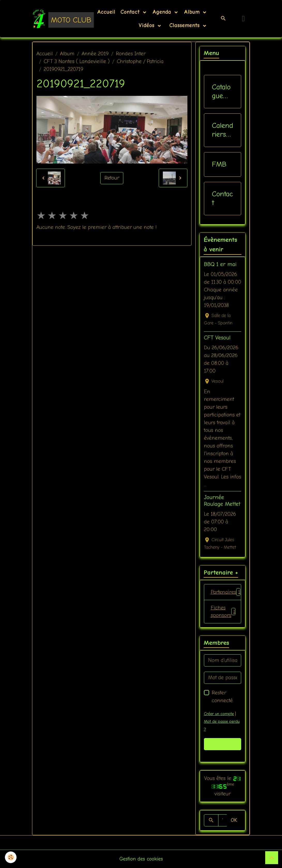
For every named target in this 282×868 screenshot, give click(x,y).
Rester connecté (222, 697)
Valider (222, 744)
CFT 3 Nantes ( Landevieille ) (77, 61)
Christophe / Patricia (140, 61)
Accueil (106, 12)
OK (234, 820)
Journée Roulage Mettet (222, 501)
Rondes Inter (131, 54)
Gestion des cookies (141, 859)
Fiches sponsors (223, 612)
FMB (219, 164)
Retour (112, 178)
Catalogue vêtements (221, 92)
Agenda (163, 12)
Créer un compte (219, 714)
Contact (131, 12)
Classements (184, 25)
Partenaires (226, 592)
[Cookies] (11, 857)
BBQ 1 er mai (220, 264)
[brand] (56, 19)
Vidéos (147, 25)
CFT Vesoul (217, 338)
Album (193, 12)
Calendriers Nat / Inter (223, 130)
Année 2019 (95, 54)
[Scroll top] (272, 858)
